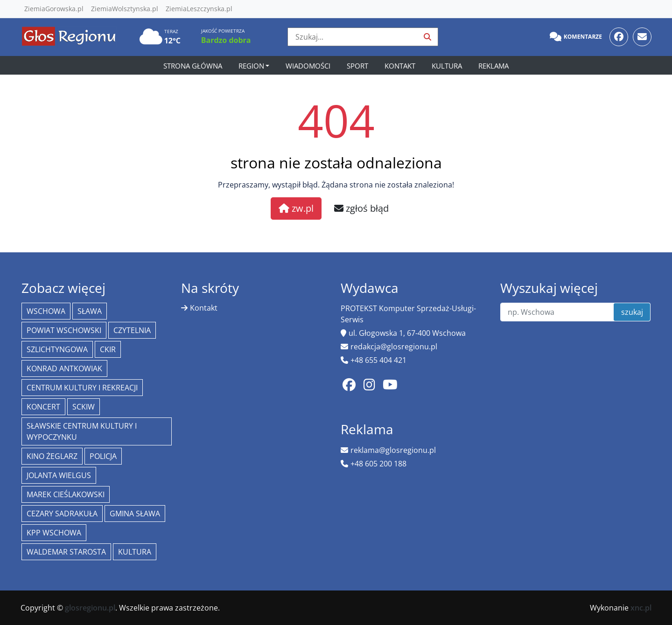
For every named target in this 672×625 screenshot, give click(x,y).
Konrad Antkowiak (64, 368)
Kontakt (400, 66)
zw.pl (296, 208)
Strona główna (193, 66)
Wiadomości (308, 66)
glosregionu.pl (90, 608)
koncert (43, 407)
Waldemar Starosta (66, 552)
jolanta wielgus (59, 475)
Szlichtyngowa (57, 349)
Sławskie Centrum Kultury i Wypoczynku (82, 431)
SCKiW (84, 407)
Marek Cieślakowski (66, 494)
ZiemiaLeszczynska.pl (199, 9)
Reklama (493, 66)
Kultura (447, 66)
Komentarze (576, 37)
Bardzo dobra (226, 40)
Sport (357, 66)
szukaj (632, 312)
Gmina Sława (135, 514)
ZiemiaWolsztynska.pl (125, 9)
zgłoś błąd (361, 208)
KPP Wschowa (54, 533)
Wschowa (46, 311)
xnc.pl (641, 608)
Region (251, 66)
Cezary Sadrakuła (62, 514)
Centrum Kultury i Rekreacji (82, 388)
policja (103, 456)
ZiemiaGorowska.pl (54, 9)
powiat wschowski (64, 330)
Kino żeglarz (52, 456)
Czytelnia (132, 330)
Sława (90, 311)
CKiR (108, 349)
